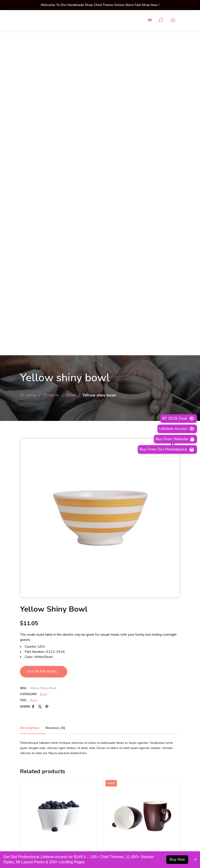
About (110, 684)
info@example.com (150, 846)
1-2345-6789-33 (50, 846)
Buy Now (177, 859)
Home (31, 70)
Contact (111, 715)
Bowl (71, 70)
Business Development (122, 692)
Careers (111, 707)
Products (51, 70)
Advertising (114, 676)
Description (30, 403)
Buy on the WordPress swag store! (47, 347)
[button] (173, 120)
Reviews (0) (55, 403)
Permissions (114, 699)
